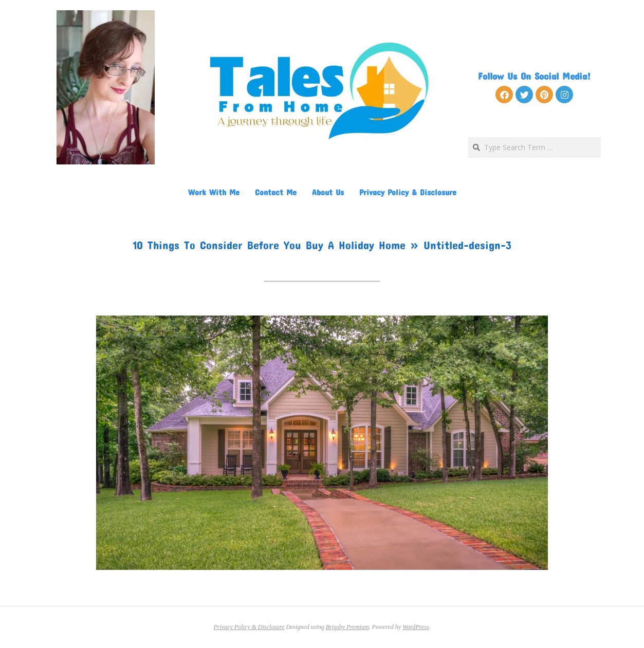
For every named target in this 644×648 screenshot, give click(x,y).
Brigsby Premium (347, 627)
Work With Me (214, 192)
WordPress (416, 627)
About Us (328, 192)
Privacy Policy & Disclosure (408, 192)
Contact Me (276, 192)
